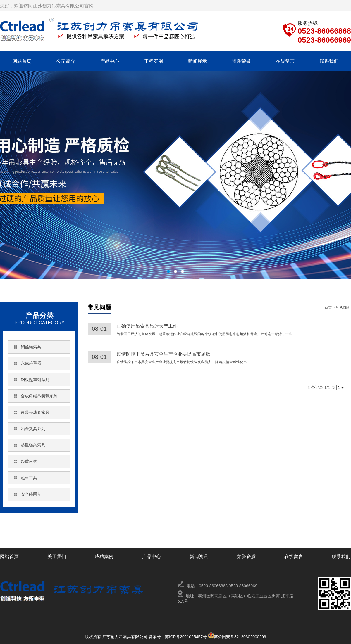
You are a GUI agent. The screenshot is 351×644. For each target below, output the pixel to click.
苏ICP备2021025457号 (186, 637)
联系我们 (329, 61)
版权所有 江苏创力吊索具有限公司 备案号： (125, 637)
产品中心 (110, 61)
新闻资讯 (199, 556)
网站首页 (22, 61)
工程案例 (154, 61)
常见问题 (343, 308)
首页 (328, 308)
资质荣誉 (241, 61)
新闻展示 (197, 61)
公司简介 (66, 61)
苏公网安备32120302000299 (240, 637)
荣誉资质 (246, 556)
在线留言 (285, 61)
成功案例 (104, 556)
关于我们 (57, 556)
